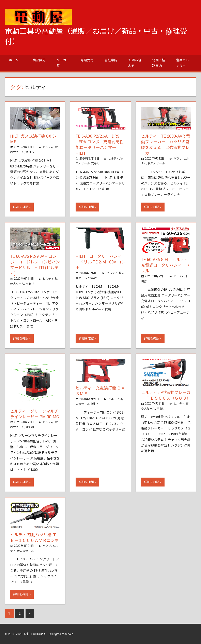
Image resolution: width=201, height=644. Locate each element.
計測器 (30, 427)
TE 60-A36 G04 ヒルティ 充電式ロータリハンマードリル (167, 265)
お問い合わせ (135, 63)
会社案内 (111, 60)
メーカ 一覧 (63, 63)
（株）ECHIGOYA (35, 634)
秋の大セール (156, 163)
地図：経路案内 (159, 63)
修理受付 (87, 60)
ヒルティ (48, 147)
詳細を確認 (21, 207)
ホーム (14, 60)
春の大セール (25, 551)
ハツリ (178, 159)
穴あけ (95, 163)
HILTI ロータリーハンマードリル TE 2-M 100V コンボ (100, 262)
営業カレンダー (183, 63)
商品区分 (39, 60)
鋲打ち (30, 152)
